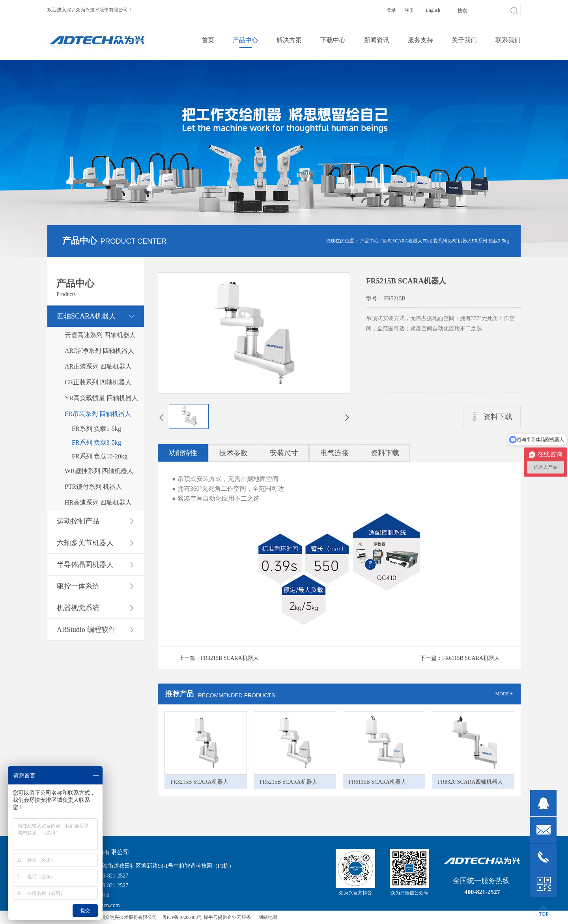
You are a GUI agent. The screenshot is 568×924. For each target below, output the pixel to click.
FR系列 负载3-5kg (490, 241)
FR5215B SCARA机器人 (289, 782)
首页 (208, 40)
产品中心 (370, 241)
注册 (409, 10)
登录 (391, 10)
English (433, 10)
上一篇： (219, 658)
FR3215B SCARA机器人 (199, 782)
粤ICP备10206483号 (182, 917)
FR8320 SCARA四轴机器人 (470, 782)
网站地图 (267, 917)
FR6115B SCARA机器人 (377, 782)
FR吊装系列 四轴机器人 (447, 241)
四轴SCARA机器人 (403, 241)
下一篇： (460, 658)
